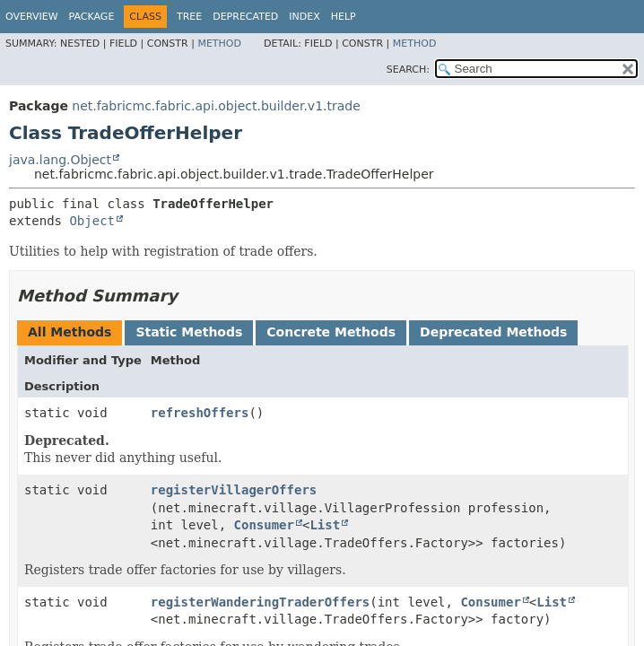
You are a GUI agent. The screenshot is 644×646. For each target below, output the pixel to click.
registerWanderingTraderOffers (260, 602)
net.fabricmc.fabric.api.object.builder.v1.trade (216, 106)
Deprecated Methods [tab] (493, 332)
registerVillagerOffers (234, 490)
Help (344, 17)
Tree (189, 17)
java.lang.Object (60, 160)
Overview (32, 17)
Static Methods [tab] (189, 332)
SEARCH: (408, 70)
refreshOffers (200, 413)
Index (304, 17)
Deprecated (245, 17)
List (325, 525)
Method (219, 44)
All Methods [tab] (70, 332)
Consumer (264, 525)
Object (92, 221)
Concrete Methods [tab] (331, 332)
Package (92, 17)
